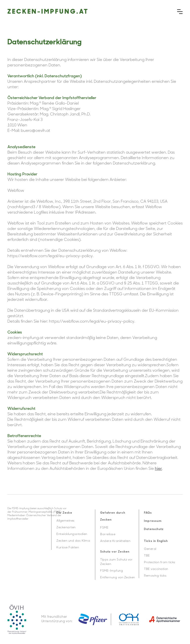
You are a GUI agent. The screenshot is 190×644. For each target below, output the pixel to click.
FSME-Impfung (112, 571)
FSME (104, 528)
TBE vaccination (156, 569)
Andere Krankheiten (115, 541)
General (150, 549)
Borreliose (108, 534)
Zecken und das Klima (73, 541)
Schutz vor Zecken (115, 552)
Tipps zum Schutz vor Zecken (116, 562)
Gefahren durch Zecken (113, 516)
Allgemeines (66, 521)
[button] (180, 12)
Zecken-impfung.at (48, 12)
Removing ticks (155, 576)
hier (158, 469)
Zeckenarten (66, 528)
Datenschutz (154, 529)
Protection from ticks (160, 562)
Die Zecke (64, 513)
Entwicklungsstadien (72, 534)
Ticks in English (156, 541)
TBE (147, 556)
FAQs (148, 513)
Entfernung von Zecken (118, 578)
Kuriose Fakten (68, 548)
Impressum (153, 521)
